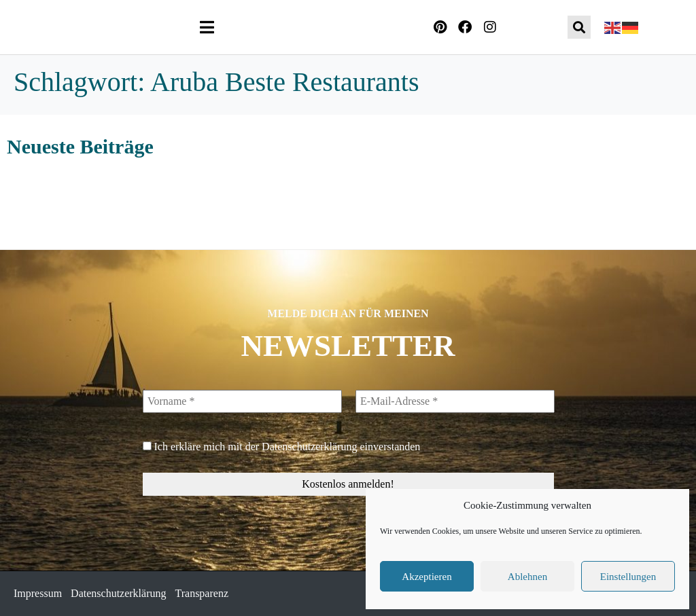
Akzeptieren (427, 577)
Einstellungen (628, 577)
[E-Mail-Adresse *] (454, 401)
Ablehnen (527, 577)
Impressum (38, 593)
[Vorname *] (242, 401)
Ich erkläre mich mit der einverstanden (282, 447)
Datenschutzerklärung (309, 447)
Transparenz (202, 593)
